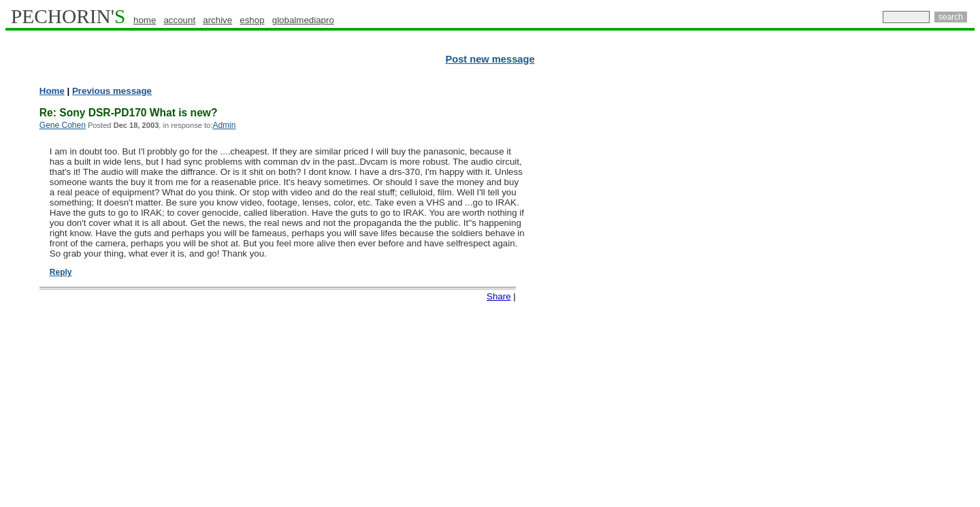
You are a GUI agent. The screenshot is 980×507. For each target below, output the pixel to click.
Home (52, 91)
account (179, 20)
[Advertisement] (915, 293)
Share (499, 296)
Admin (224, 125)
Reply (61, 272)
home (145, 20)
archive (217, 20)
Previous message (112, 91)
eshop (252, 20)
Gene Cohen (63, 125)
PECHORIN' (68, 16)
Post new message (490, 59)
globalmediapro (303, 20)
